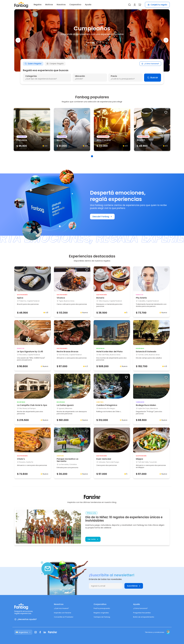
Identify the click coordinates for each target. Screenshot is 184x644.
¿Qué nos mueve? (61, 608)
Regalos (38, 5)
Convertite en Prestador (64, 617)
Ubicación (80, 76)
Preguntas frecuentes (142, 613)
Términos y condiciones (155, 632)
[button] (18, 40)
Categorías (31, 76)
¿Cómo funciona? (150, 64)
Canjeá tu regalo (157, 5)
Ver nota (93, 539)
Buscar (153, 78)
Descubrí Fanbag (102, 217)
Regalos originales (101, 613)
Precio (114, 76)
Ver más (93, 43)
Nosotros (61, 5)
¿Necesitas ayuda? (25, 619)
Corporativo (75, 5)
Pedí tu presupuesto (102, 608)
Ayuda (88, 5)
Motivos (49, 5)
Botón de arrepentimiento (144, 617)
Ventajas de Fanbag (102, 617)
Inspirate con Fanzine (63, 613)
